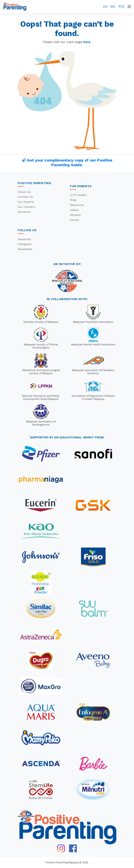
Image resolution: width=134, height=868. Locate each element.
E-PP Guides (78, 195)
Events (75, 220)
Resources (77, 205)
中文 (121, 7)
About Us (24, 192)
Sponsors (24, 212)
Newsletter (25, 249)
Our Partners (26, 207)
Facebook (24, 239)
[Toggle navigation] (129, 7)
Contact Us (25, 197)
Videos (74, 210)
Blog (73, 200)
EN (105, 7)
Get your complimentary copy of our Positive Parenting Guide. (70, 162)
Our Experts (26, 202)
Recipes (75, 215)
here (87, 42)
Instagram (25, 244)
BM (113, 7)
